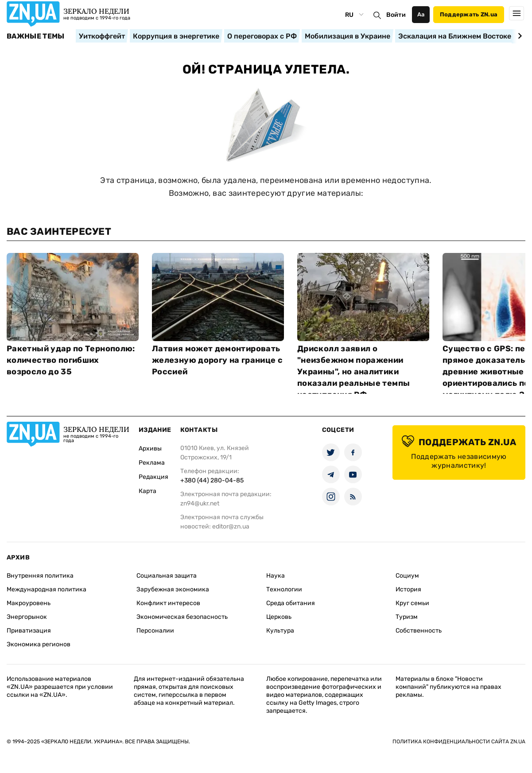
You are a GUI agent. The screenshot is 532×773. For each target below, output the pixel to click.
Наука (276, 576)
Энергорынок (27, 617)
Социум (407, 576)
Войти (396, 15)
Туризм (407, 617)
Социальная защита (167, 576)
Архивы (150, 449)
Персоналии (155, 631)
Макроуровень (29, 603)
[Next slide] (518, 36)
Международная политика (47, 589)
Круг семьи (412, 603)
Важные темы (36, 36)
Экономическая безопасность (182, 617)
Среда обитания (291, 603)
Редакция (153, 477)
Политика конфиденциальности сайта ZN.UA (459, 742)
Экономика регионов (39, 644)
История (408, 589)
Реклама (152, 463)
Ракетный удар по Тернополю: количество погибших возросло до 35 (71, 360)
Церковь (279, 617)
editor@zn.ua (231, 526)
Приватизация (29, 631)
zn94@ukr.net (200, 503)
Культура (280, 631)
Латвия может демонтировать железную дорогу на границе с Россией (217, 360)
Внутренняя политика (40, 576)
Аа (421, 14)
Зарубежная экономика (173, 589)
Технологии (284, 589)
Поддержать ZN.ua (469, 14)
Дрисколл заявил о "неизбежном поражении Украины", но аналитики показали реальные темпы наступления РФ (353, 372)
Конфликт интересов (168, 603)
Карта (148, 491)
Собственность (419, 631)
